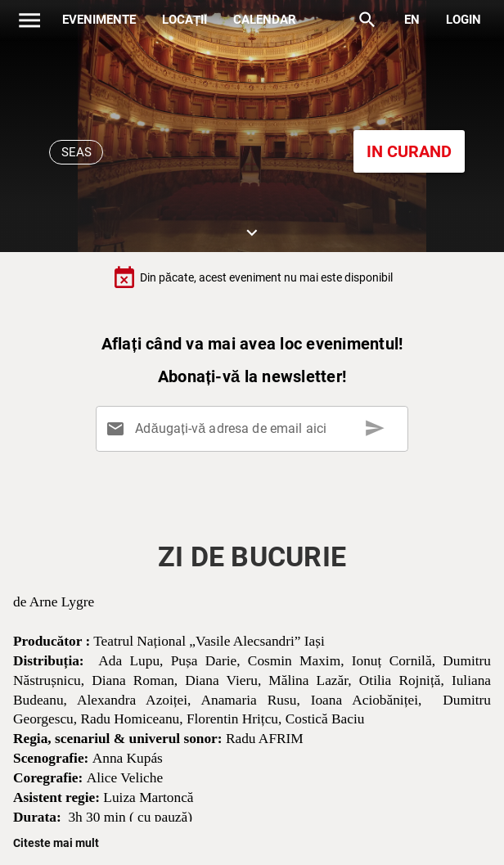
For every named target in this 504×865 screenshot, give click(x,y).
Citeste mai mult (56, 843)
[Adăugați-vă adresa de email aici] (255, 429)
